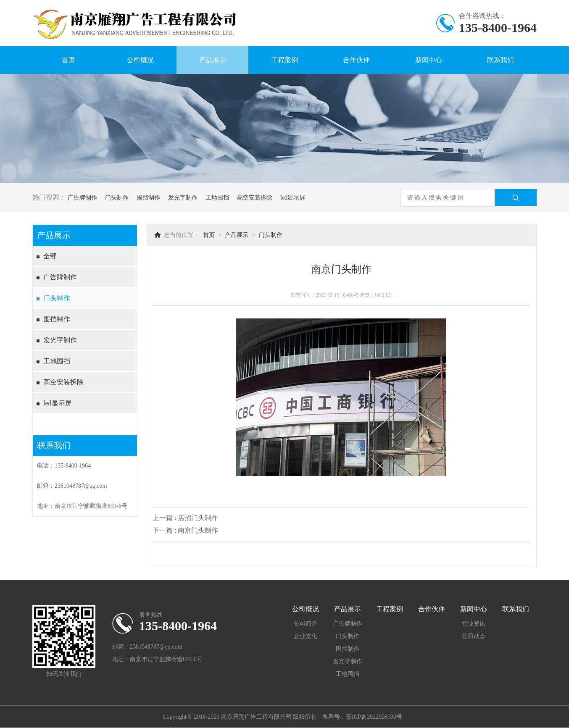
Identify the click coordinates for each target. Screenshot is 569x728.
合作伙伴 (356, 60)
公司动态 (474, 636)
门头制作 (117, 198)
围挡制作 (148, 198)
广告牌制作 (82, 198)
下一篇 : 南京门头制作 (185, 530)
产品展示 (213, 60)
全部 (50, 256)
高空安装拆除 (255, 198)
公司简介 (306, 624)
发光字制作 (183, 198)
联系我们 (501, 60)
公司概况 (140, 60)
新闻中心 (429, 60)
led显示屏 (293, 198)
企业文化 (306, 636)
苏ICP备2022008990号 (374, 717)
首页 (68, 60)
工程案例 (284, 60)
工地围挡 (217, 198)
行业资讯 (474, 624)
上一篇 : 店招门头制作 (185, 518)
